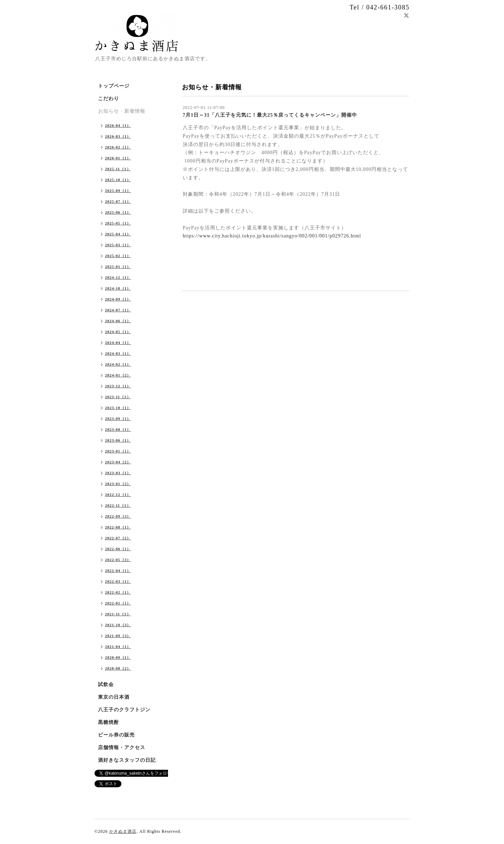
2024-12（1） (118, 277)
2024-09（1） (118, 299)
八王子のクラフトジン (124, 710)
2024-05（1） (118, 332)
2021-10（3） (118, 625)
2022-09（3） (118, 516)
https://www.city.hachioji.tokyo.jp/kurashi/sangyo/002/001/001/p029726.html (272, 236)
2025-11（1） (118, 169)
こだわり (108, 99)
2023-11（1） (118, 397)
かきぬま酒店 (123, 831)
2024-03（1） (118, 353)
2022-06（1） (118, 549)
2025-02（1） (118, 256)
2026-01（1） (118, 158)
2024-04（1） (118, 343)
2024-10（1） (118, 288)
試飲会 (106, 684)
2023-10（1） (118, 408)
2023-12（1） (118, 386)
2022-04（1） (118, 570)
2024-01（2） (118, 375)
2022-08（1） (118, 527)
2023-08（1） (118, 429)
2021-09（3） (118, 636)
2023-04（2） (118, 462)
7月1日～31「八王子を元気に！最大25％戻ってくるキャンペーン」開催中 (270, 115)
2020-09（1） (118, 657)
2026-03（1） (118, 136)
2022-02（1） (118, 592)
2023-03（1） (118, 473)
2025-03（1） (118, 245)
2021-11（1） (118, 614)
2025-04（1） (118, 234)
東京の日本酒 (114, 697)
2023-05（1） (118, 451)
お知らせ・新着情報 (122, 111)
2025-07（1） (118, 201)
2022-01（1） (118, 603)
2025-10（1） (118, 180)
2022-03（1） (118, 581)
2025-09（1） (118, 191)
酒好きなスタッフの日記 (127, 760)
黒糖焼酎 (108, 722)
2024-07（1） (118, 310)
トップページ (114, 86)
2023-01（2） (118, 484)
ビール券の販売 (116, 735)
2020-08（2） (118, 668)
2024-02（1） (118, 364)
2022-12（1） (118, 494)
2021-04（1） (118, 646)
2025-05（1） (118, 223)
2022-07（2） (118, 538)
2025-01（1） (118, 267)
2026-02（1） (118, 147)
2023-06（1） (118, 440)
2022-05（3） (118, 560)
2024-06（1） (118, 321)
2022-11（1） (118, 505)
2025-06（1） (118, 212)
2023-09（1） (118, 418)
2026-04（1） (118, 125)
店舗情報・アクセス (122, 748)
